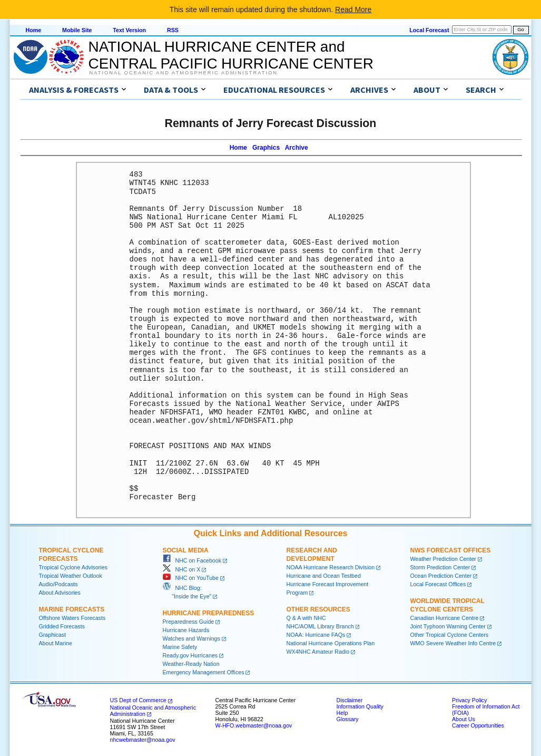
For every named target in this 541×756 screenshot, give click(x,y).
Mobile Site (77, 30)
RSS (173, 30)
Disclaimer (350, 700)
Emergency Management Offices (204, 672)
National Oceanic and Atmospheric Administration (184, 73)
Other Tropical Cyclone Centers (450, 635)
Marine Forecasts (72, 609)
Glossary (348, 719)
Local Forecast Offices (438, 584)
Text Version (129, 30)
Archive (297, 148)
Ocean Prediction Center (441, 576)
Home (34, 30)
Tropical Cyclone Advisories (73, 567)
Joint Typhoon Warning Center (448, 626)
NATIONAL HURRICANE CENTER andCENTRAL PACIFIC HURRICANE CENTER (231, 55)
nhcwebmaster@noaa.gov (143, 740)
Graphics (266, 148)
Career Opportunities (478, 725)
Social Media (186, 550)
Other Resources (318, 609)
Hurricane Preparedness (209, 613)
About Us (464, 719)
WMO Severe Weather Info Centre (453, 643)
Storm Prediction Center (440, 567)
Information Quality (360, 706)
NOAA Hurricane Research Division (331, 567)
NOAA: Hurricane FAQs (316, 635)
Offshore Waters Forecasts (72, 618)
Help (342, 713)
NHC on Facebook (192, 560)
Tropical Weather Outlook (71, 576)
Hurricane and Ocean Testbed (324, 576)
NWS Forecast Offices (451, 550)
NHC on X (182, 569)
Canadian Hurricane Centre (445, 618)
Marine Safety (180, 647)
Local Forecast (429, 30)
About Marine (56, 643)
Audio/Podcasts (58, 584)
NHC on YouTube (191, 578)
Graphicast (53, 635)
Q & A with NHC (306, 618)
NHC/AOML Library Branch (320, 626)
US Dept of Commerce (138, 700)
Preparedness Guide (189, 622)
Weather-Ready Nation (191, 664)
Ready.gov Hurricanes (190, 655)
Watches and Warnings (191, 638)
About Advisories (60, 593)
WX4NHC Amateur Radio (318, 652)
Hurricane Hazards (186, 630)
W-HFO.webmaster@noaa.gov (254, 725)
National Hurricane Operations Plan (331, 643)
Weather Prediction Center (443, 559)
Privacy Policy (469, 700)
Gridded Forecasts (62, 626)
